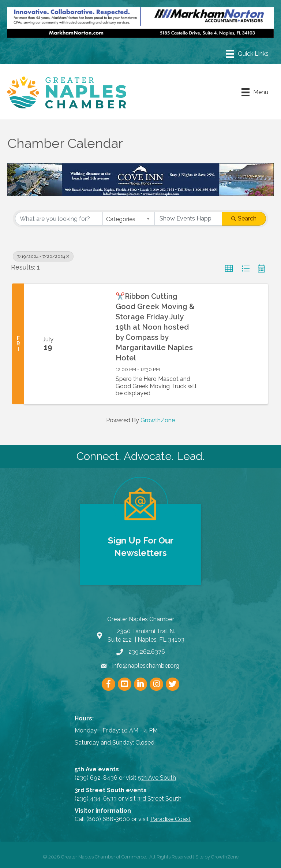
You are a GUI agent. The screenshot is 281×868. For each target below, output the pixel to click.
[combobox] (129, 219)
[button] (229, 269)
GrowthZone (158, 420)
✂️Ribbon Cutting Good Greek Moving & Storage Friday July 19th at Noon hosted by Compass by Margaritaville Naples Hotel (155, 327)
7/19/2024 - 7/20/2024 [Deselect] (43, 256)
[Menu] (247, 54)
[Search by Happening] (188, 219)
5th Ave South (157, 778)
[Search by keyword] (59, 219)
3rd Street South (159, 799)
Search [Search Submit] (244, 218)
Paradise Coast (171, 819)
